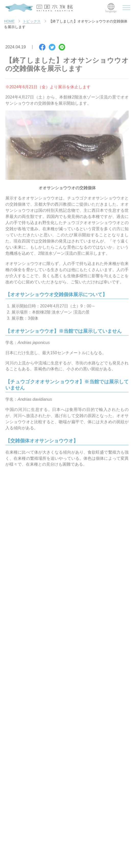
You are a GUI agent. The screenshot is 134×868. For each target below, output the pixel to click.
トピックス (32, 21)
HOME (9, 21)
